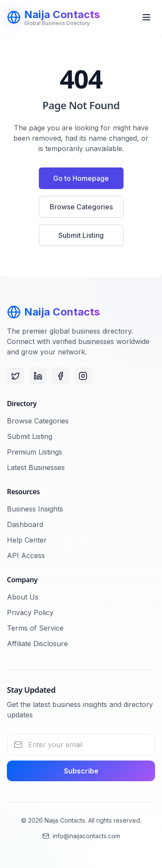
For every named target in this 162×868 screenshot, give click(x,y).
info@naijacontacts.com (81, 836)
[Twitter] (16, 376)
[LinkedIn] (38, 376)
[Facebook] (60, 376)
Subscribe (81, 771)
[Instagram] (83, 376)
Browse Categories (81, 207)
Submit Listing (81, 235)
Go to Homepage (81, 178)
